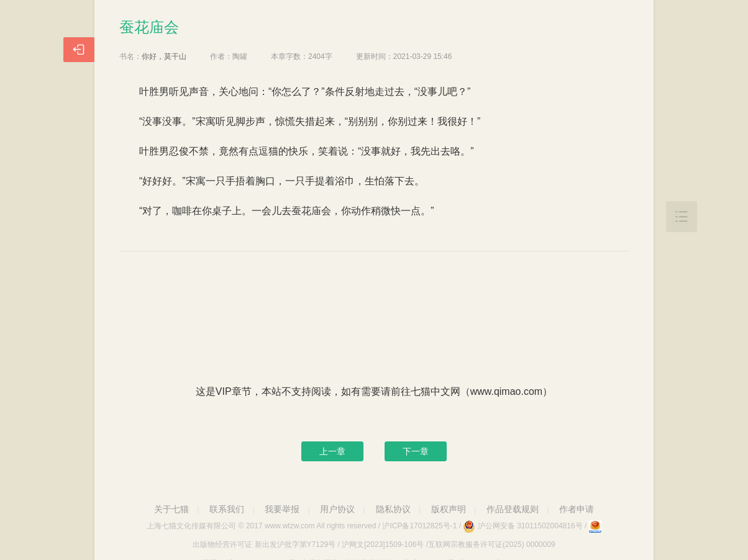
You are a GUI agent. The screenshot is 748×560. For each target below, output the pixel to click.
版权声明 (449, 509)
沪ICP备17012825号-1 (419, 526)
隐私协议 (393, 509)
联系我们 (227, 509)
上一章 (332, 451)
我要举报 (282, 509)
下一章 (416, 451)
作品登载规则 (513, 509)
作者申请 (577, 509)
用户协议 (337, 509)
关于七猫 (171, 509)
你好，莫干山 (164, 56)
